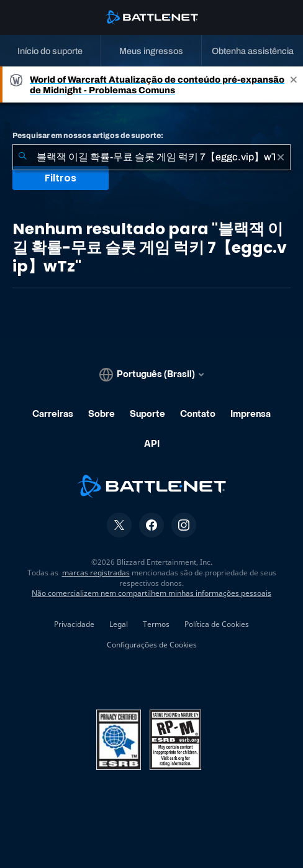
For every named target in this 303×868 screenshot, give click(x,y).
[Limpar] (281, 157)
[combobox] (151, 157)
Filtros (61, 178)
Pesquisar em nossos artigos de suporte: (88, 135)
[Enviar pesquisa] (22, 157)
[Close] (294, 85)
